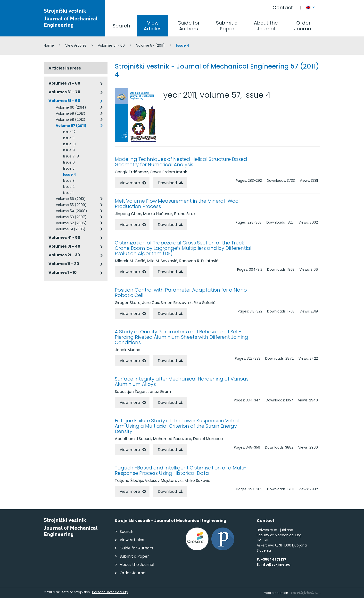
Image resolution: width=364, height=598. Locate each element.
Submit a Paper (227, 26)
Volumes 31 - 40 (64, 246)
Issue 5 (69, 168)
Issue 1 (68, 193)
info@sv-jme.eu (275, 564)
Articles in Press (65, 68)
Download (167, 183)
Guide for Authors (189, 26)
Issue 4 (70, 174)
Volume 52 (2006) (71, 223)
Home (49, 45)
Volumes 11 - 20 (64, 264)
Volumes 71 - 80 (64, 83)
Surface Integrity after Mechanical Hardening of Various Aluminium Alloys (182, 381)
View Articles (153, 26)
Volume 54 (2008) (71, 211)
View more (130, 183)
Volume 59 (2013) (71, 113)
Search (121, 26)
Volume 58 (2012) (71, 120)
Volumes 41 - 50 (64, 238)
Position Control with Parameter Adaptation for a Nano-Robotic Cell (182, 293)
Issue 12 (69, 132)
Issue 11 (69, 138)
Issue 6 (69, 162)
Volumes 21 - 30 (64, 255)
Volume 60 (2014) (71, 107)
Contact (283, 8)
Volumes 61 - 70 (64, 92)
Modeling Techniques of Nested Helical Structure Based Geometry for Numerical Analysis (181, 162)
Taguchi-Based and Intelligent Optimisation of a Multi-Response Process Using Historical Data (181, 470)
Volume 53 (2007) (71, 217)
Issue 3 (69, 181)
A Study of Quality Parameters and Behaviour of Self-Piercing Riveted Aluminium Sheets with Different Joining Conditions (182, 337)
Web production (292, 593)
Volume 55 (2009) (71, 205)
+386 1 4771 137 (273, 559)
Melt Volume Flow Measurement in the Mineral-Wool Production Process (177, 204)
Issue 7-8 (71, 156)
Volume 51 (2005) (71, 229)
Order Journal (303, 26)
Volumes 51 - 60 (111, 45)
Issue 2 (69, 187)
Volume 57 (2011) (150, 45)
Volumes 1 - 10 (63, 273)
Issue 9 (69, 150)
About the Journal (266, 26)
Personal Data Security (110, 592)
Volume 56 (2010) (71, 199)
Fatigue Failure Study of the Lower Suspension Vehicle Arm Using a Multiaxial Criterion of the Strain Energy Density (179, 426)
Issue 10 (69, 144)
